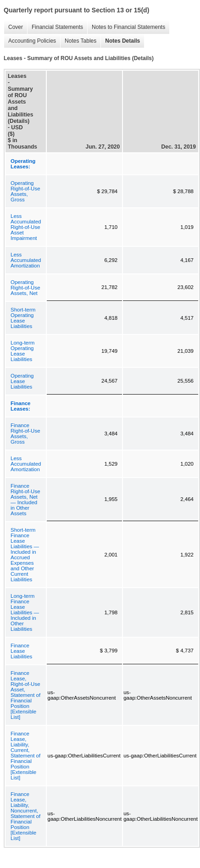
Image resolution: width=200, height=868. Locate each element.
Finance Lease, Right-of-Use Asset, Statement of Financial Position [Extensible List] (25, 695)
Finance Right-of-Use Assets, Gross (25, 434)
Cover (13, 27)
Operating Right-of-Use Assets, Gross (25, 191)
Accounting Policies (30, 41)
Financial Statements (55, 27)
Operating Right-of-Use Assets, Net (25, 288)
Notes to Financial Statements (126, 27)
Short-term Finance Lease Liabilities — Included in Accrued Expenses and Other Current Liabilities (25, 555)
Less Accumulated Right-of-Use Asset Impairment (26, 227)
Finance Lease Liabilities (21, 651)
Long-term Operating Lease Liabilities (22, 351)
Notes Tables (78, 41)
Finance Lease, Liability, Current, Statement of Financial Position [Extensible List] (25, 756)
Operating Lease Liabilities (22, 381)
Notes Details (120, 41)
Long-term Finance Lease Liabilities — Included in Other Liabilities (25, 612)
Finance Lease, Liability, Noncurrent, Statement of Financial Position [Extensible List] (25, 816)
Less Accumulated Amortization (26, 260)
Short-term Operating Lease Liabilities (23, 318)
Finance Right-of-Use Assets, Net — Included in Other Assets (25, 500)
